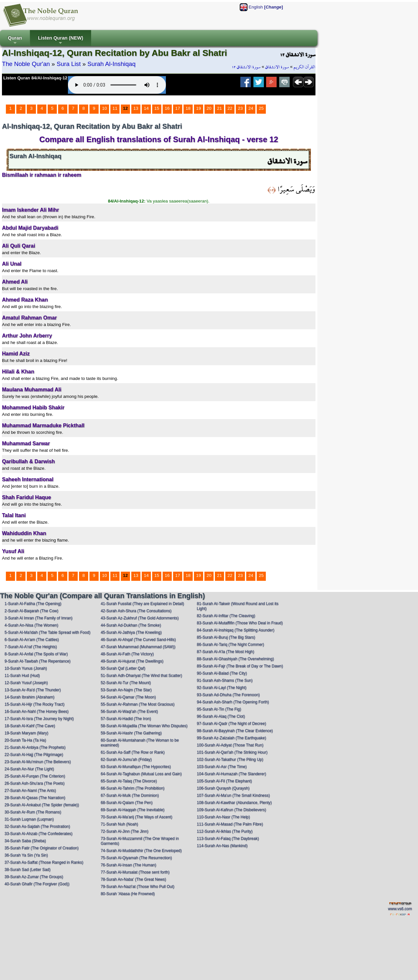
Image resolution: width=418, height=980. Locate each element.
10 (105, 108)
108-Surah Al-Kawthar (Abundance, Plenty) (234, 803)
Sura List (69, 64)
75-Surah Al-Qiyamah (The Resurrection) (136, 858)
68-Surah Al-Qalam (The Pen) (127, 803)
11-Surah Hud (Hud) (22, 676)
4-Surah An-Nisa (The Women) (32, 625)
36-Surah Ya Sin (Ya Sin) (26, 855)
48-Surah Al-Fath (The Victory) (127, 654)
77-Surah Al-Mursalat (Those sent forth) (135, 872)
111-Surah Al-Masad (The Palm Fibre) (230, 824)
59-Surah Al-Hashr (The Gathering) (131, 733)
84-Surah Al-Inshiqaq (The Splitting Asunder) (236, 630)
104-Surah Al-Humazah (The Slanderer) (232, 774)
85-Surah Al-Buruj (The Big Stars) (226, 637)
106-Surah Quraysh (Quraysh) (223, 788)
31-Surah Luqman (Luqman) (29, 819)
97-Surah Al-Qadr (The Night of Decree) (232, 724)
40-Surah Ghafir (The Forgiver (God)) (37, 884)
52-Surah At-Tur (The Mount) (126, 683)
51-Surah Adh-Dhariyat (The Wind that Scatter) (141, 676)
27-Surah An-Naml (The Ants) (30, 791)
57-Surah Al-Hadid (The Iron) (126, 719)
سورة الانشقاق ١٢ (246, 67)
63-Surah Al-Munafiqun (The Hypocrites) (136, 767)
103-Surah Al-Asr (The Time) (222, 767)
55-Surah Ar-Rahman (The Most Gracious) (137, 704)
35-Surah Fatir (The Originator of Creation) (42, 848)
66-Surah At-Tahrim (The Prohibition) (132, 788)
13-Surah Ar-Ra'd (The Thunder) (33, 690)
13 (136, 108)
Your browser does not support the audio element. (117, 85)
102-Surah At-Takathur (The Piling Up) (230, 759)
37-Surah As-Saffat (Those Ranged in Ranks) (44, 862)
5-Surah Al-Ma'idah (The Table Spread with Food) (48, 632)
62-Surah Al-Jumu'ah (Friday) (126, 759)
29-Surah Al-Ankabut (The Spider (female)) (42, 805)
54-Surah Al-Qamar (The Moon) (128, 697)
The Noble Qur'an (26, 64)
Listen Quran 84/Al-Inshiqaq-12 (35, 78)
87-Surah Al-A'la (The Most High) (226, 652)
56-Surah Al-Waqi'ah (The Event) (129, 711)
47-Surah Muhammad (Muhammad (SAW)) (138, 647)
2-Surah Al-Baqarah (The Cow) (32, 611)
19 (199, 108)
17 (178, 108)
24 (251, 108)
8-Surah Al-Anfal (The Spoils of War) (36, 654)
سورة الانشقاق (277, 67)
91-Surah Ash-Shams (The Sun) (225, 680)
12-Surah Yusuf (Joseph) (26, 683)
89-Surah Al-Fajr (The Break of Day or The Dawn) (240, 666)
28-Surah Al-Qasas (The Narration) (35, 798)
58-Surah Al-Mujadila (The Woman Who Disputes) (144, 726)
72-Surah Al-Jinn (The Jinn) (124, 831)
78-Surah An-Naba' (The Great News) (133, 879)
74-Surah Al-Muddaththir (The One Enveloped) (141, 851)
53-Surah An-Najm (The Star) (126, 690)
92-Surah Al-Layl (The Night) (222, 688)
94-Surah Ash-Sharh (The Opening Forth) (233, 702)
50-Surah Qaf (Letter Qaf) (123, 668)
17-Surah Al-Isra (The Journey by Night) (39, 719)
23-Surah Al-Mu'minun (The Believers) (38, 762)
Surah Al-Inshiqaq (112, 64)
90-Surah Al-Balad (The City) (222, 673)
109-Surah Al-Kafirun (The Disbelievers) (232, 810)
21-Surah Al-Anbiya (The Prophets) (35, 747)
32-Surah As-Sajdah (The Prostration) (37, 826)
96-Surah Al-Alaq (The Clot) (221, 716)
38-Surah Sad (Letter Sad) (28, 870)
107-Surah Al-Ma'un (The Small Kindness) (233, 795)
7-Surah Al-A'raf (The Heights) (31, 647)
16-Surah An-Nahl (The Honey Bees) (37, 711)
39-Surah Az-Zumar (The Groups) (34, 877)
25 (261, 108)
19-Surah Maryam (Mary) (26, 733)
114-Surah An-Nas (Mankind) (222, 846)
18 (188, 108)
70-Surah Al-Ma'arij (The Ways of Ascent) (136, 817)
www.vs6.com (400, 909)
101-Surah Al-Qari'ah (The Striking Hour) (232, 752)
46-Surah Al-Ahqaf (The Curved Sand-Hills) (138, 640)
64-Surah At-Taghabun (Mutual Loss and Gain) (141, 774)
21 (220, 108)
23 (241, 108)
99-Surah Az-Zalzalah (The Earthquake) (232, 738)
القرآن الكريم (305, 67)
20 (209, 108)
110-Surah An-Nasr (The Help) (224, 817)
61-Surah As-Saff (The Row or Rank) (133, 752)
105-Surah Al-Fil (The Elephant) (225, 781)
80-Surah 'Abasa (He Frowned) (128, 894)
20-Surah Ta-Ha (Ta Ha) (25, 740)
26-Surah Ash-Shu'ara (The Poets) (35, 783)
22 (230, 108)
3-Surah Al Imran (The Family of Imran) (39, 618)
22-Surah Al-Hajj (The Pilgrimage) (34, 755)
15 (157, 108)
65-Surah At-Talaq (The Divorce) (129, 781)
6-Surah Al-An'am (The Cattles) (32, 640)
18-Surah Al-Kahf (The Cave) (30, 726)
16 (167, 108)
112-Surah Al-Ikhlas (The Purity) (225, 831)
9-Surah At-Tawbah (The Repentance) (38, 661)
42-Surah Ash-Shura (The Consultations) (136, 611)
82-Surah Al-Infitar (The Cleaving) (226, 616)
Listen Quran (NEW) (60, 41)
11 (115, 108)
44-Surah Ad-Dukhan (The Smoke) (131, 625)
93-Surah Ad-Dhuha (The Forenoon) (228, 695)
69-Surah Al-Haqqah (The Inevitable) (132, 810)
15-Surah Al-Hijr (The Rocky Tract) (34, 704)
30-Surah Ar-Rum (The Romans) (33, 812)
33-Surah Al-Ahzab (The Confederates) (39, 834)
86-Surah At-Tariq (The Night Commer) (231, 645)
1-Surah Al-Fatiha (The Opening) (33, 604)
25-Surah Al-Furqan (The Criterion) (35, 776)
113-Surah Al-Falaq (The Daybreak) (228, 839)
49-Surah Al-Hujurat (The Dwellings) (132, 661)
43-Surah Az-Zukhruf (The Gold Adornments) (140, 618)
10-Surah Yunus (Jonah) (26, 668)
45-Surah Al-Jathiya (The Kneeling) (131, 632)
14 (146, 108)
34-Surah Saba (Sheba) (25, 841)
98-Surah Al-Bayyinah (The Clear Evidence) (235, 731)
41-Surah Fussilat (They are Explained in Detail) (142, 604)
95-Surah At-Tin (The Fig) (219, 709)
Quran (15, 41)
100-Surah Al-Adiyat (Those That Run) (230, 745)
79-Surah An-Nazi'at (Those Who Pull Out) (137, 887)
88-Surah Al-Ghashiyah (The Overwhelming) (235, 659)
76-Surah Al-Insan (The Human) (128, 865)
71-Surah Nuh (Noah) (119, 824)
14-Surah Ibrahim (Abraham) (30, 697)
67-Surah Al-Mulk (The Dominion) (130, 795)
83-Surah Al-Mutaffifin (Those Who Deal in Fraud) (240, 623)
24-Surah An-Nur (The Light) (29, 769)
